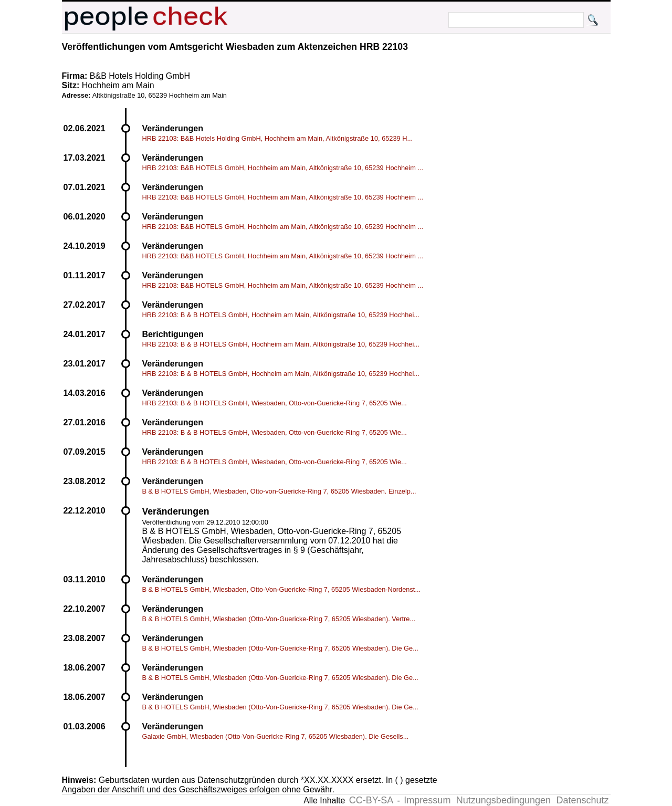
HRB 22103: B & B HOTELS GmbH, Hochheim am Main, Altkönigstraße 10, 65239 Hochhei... (281, 315)
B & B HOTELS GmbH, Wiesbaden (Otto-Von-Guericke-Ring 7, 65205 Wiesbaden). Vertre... (279, 619)
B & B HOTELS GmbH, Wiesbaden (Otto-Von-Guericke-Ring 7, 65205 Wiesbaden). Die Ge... (280, 648)
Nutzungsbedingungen (503, 800)
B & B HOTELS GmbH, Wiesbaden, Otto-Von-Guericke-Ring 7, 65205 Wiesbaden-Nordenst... (282, 589)
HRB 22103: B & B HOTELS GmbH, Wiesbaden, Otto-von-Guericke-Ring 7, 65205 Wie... (275, 403)
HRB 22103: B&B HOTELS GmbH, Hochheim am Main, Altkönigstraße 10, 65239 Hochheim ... (283, 168)
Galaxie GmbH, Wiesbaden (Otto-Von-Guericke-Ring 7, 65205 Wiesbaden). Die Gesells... (276, 736)
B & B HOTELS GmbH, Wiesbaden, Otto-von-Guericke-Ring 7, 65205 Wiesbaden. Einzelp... (279, 491)
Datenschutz (582, 800)
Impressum (427, 800)
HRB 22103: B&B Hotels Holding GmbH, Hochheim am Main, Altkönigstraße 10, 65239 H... (278, 138)
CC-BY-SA (371, 800)
